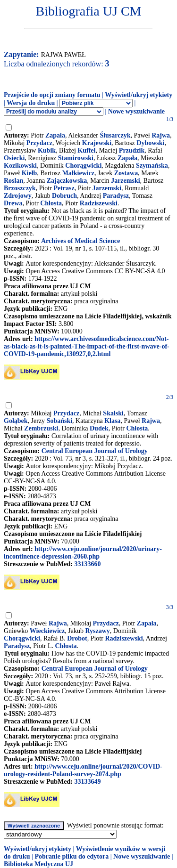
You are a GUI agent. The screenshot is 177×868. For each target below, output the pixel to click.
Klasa (112, 421)
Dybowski (150, 143)
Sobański (59, 421)
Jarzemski (125, 181)
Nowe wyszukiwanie (136, 111)
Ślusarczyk (115, 135)
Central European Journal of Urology (95, 451)
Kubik (47, 150)
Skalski (113, 413)
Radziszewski (99, 203)
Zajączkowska (67, 181)
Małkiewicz (78, 173)
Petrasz (64, 188)
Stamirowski (76, 158)
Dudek (99, 428)
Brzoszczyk (20, 188)
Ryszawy (97, 631)
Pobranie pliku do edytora (72, 856)
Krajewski (97, 143)
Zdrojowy (18, 196)
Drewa (13, 203)
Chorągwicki (83, 166)
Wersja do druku (31, 103)
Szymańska (152, 166)
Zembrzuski (41, 428)
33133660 (87, 564)
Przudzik (132, 150)
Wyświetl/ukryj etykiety (139, 95)
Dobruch (64, 196)
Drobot (77, 638)
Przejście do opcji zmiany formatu (52, 95)
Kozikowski (20, 166)
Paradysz (116, 196)
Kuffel (86, 150)
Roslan (13, 181)
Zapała (55, 135)
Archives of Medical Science (80, 241)
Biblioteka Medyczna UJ (38, 864)
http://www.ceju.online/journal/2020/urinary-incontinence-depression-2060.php (83, 553)
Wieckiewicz (47, 631)
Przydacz (39, 143)
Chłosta (51, 203)
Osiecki (14, 158)
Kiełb (29, 173)
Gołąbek (16, 421)
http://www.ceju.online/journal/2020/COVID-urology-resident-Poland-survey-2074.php (83, 770)
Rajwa (161, 135)
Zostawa (126, 173)
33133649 (87, 782)
